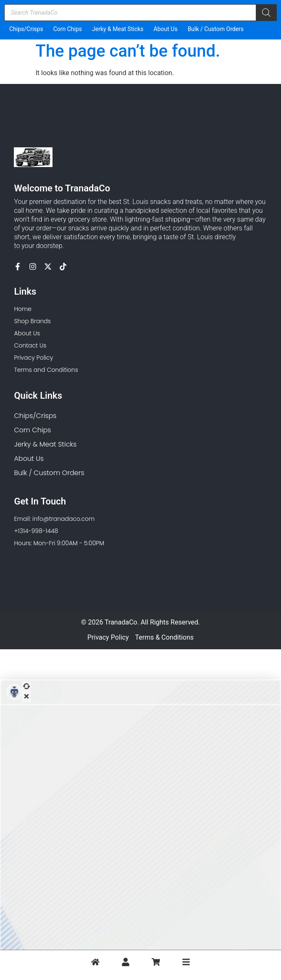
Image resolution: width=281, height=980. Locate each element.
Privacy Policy (108, 637)
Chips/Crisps (26, 29)
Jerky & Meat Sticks (118, 29)
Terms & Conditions (165, 637)
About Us (166, 29)
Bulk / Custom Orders (216, 29)
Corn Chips (68, 29)
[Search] (266, 13)
